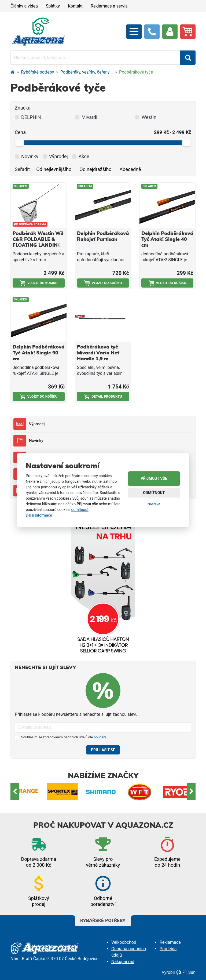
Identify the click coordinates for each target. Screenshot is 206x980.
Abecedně (130, 169)
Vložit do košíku (39, 283)
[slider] (19, 143)
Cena (20, 132)
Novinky (28, 441)
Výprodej (29, 424)
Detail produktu (103, 396)
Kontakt (75, 6)
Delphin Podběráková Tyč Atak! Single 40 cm (167, 239)
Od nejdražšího (95, 169)
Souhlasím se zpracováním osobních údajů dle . (64, 737)
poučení (100, 737)
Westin (149, 117)
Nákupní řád (123, 962)
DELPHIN (31, 117)
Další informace (39, 515)
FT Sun (186, 972)
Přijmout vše (154, 478)
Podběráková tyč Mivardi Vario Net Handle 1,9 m (98, 353)
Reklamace (170, 942)
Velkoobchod (124, 942)
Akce (84, 156)
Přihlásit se (103, 750)
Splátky (53, 6)
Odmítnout (154, 493)
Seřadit (22, 169)
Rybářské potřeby (38, 72)
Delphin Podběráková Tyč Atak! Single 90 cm (39, 353)
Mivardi (89, 117)
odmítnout (80, 510)
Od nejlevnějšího (54, 169)
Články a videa (24, 6)
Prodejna (168, 949)
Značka (23, 108)
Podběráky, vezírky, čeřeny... (87, 72)
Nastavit (154, 504)
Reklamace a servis (109, 6)
